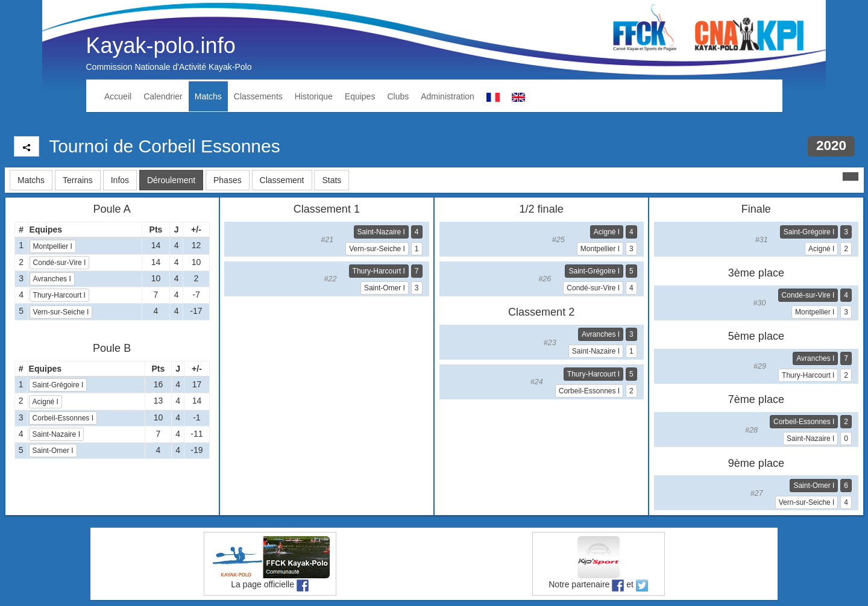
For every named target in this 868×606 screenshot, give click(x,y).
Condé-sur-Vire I (60, 263)
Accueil (118, 96)
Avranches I (52, 279)
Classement (282, 180)
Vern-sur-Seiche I (61, 312)
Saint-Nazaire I (56, 434)
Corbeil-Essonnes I (63, 418)
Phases (228, 180)
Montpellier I (53, 246)
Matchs (208, 96)
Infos (120, 180)
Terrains (78, 180)
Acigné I (46, 402)
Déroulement (171, 180)
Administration (448, 96)
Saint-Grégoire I (58, 385)
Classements (258, 96)
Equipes (360, 96)
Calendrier (163, 96)
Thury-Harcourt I (59, 295)
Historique (314, 96)
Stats (332, 180)
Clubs (398, 96)
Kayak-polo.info (161, 45)
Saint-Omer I (53, 451)
